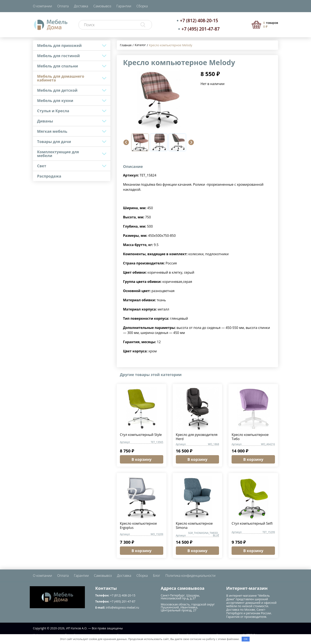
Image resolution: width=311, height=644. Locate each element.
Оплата (63, 6)
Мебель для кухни (55, 100)
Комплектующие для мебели (58, 154)
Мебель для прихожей (59, 45)
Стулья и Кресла (53, 111)
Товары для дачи (54, 142)
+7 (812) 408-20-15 (199, 21)
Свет (42, 166)
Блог (157, 576)
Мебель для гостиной (58, 56)
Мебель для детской (57, 90)
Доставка (81, 6)
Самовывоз (102, 6)
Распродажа (49, 176)
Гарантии (124, 6)
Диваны (45, 121)
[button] (126, 142)
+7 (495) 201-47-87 (201, 29)
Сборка (142, 6)
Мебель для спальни (58, 66)
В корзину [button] (142, 459)
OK (246, 639)
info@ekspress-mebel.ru (122, 607)
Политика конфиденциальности (190, 576)
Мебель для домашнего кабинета (61, 78)
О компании (42, 6)
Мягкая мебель (52, 131)
